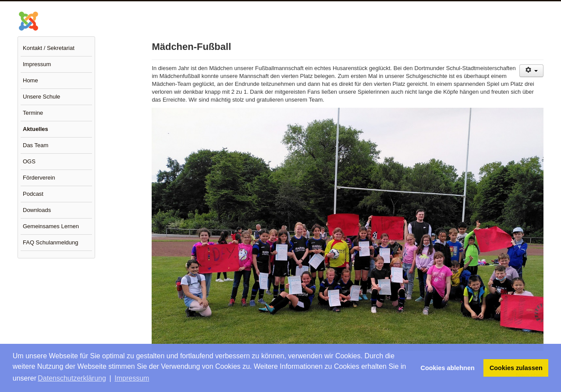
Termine (33, 113)
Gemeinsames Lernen (51, 226)
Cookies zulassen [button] (516, 368)
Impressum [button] (132, 378)
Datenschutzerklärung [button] (72, 378)
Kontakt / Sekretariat (49, 48)
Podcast (33, 194)
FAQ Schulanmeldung (50, 242)
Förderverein (39, 178)
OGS (29, 161)
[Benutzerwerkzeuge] (531, 71)
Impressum (37, 64)
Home (30, 80)
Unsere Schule (41, 97)
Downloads (37, 210)
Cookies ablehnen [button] (448, 368)
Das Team (36, 145)
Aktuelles (36, 129)
